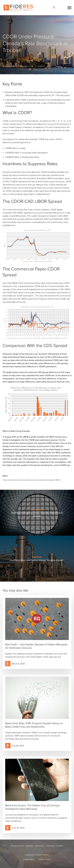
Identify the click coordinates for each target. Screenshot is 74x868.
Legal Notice (29, 859)
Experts (30, 846)
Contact (60, 846)
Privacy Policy (45, 859)
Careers (50, 846)
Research (40, 846)
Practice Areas (17, 846)
